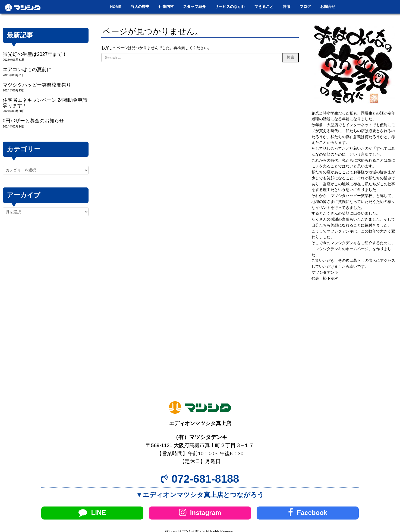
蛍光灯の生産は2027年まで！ (35, 54)
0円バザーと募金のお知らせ (33, 121)
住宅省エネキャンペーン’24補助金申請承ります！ (45, 103)
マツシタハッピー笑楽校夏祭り (37, 85)
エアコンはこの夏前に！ (30, 69)
